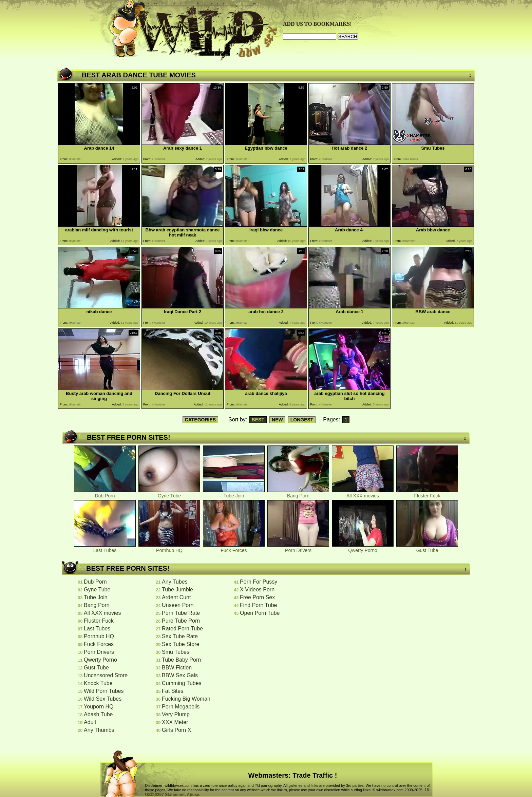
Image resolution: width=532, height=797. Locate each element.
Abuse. (194, 795)
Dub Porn (105, 494)
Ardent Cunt (176, 597)
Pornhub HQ (169, 548)
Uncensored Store (106, 675)
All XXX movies (363, 494)
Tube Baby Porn (181, 660)
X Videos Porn (257, 590)
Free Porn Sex (257, 597)
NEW (277, 420)
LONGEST (302, 420)
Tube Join (234, 494)
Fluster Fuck (427, 494)
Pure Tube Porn (181, 621)
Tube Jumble (177, 590)
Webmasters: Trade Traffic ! (293, 775)
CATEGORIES (201, 420)
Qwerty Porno (363, 548)
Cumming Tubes (182, 683)
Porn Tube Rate (181, 613)
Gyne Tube (169, 494)
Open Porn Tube (260, 613)
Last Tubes (105, 548)
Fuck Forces (234, 548)
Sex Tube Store (180, 644)
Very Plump (176, 714)
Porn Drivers (298, 548)
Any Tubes (175, 582)
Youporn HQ (99, 707)
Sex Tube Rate (180, 636)
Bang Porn (298, 494)
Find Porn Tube (258, 605)
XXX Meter (175, 722)
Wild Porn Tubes (104, 691)
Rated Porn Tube (182, 629)
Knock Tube (98, 683)
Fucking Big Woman (186, 699)
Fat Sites (173, 691)
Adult (90, 722)
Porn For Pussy (259, 582)
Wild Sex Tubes (103, 699)
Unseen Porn (178, 605)
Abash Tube (98, 714)
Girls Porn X (176, 730)
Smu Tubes (176, 652)
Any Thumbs (99, 730)
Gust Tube (427, 548)
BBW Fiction (177, 668)
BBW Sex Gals (180, 675)
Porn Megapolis (181, 707)
